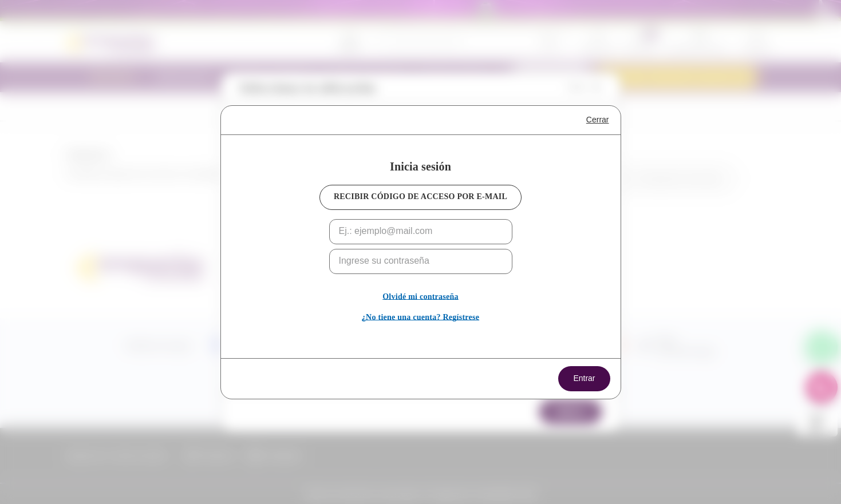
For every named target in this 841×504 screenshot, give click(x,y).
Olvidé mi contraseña (421, 297)
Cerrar (598, 120)
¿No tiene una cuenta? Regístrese (421, 317)
